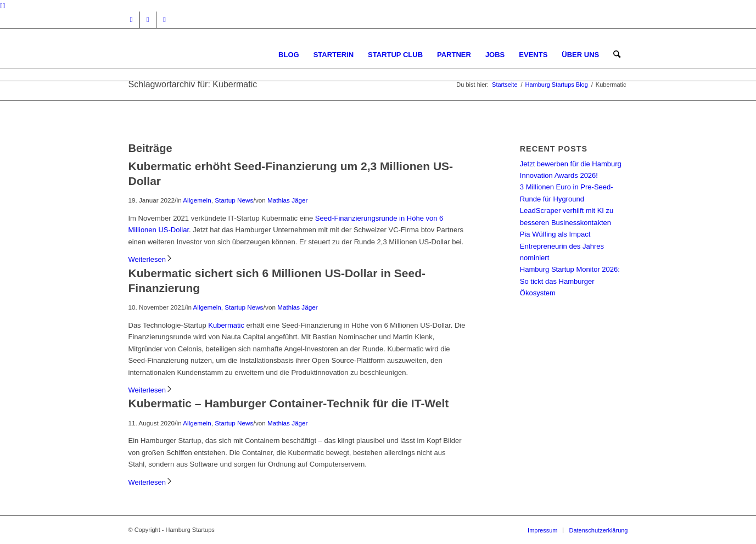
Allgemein (197, 200)
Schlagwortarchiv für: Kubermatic (193, 84)
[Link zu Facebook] (148, 20)
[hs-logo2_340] (211, 55)
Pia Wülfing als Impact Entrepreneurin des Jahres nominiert (562, 246)
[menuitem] (289, 55)
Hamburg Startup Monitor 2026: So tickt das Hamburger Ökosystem (570, 281)
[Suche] (617, 55)
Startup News (234, 200)
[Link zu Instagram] (131, 20)
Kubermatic (226, 325)
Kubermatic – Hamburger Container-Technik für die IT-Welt (289, 403)
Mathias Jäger (287, 200)
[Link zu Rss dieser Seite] (165, 20)
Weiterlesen (151, 259)
